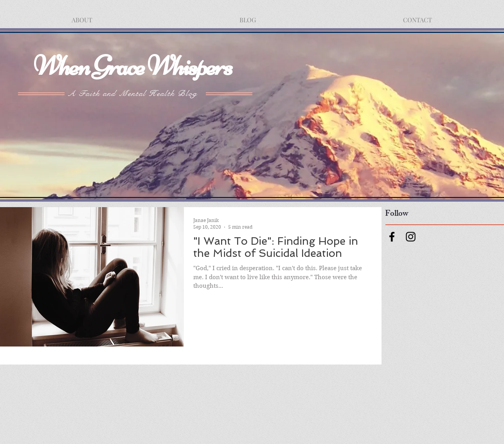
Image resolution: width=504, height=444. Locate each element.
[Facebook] (392, 237)
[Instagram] (411, 237)
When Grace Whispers (132, 66)
